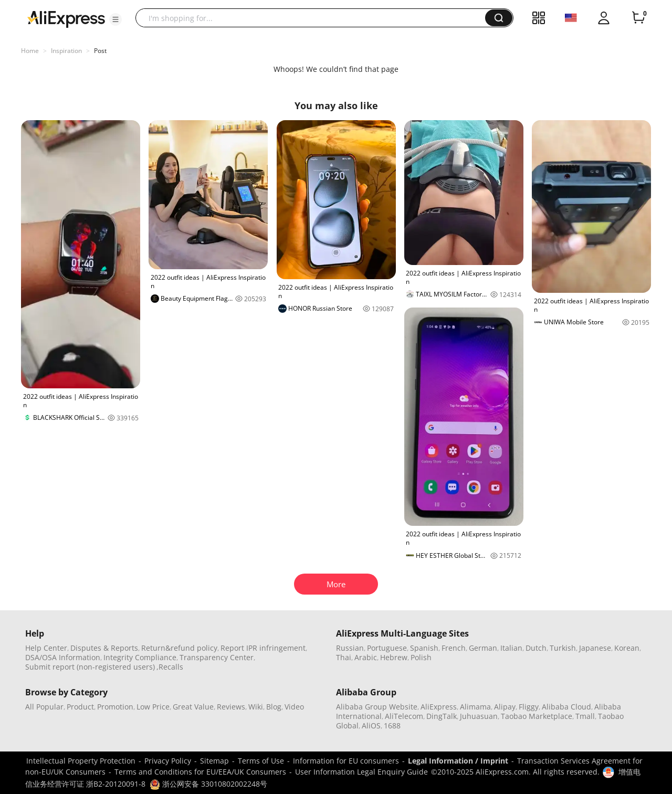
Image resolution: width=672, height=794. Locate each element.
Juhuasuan (479, 716)
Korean (627, 648)
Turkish (563, 648)
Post (100, 51)
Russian (350, 648)
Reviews (231, 707)
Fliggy (529, 707)
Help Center (46, 648)
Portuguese (387, 648)
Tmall (585, 716)
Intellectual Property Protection (81, 761)
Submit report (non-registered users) (90, 667)
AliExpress (439, 707)
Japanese (595, 648)
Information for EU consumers (346, 761)
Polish (421, 657)
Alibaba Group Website (377, 707)
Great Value (193, 707)
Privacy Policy (168, 761)
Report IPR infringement (263, 648)
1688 (392, 726)
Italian (511, 648)
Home (30, 51)
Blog (274, 707)
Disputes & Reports (104, 648)
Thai (344, 657)
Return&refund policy (179, 648)
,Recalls (170, 667)
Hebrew (394, 657)
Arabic (366, 657)
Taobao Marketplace (537, 716)
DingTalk (442, 716)
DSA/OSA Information (63, 657)
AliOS (371, 726)
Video (294, 707)
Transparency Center (217, 657)
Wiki (256, 707)
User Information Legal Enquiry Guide (361, 772)
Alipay (505, 707)
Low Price (153, 707)
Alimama (475, 707)
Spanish (424, 648)
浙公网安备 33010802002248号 (208, 784)
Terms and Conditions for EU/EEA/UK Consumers (200, 772)
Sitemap (214, 761)
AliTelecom (404, 716)
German (483, 648)
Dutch (536, 648)
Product (80, 707)
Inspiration (66, 51)
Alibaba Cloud (566, 707)
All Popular (44, 707)
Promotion (115, 707)
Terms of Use (261, 761)
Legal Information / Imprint (458, 761)
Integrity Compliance (140, 657)
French (454, 648)
